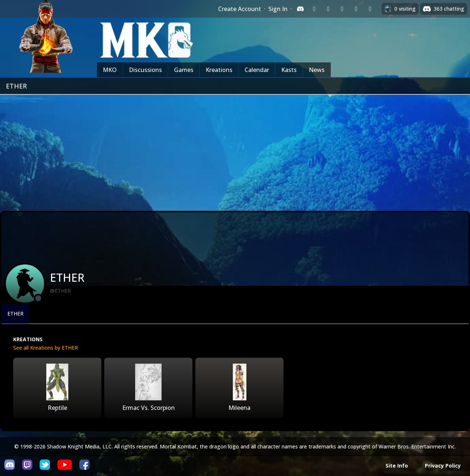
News (317, 70)
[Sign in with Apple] (356, 9)
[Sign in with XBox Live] (370, 9)
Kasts (289, 70)
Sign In (278, 9)
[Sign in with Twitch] (314, 9)
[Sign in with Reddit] (342, 9)
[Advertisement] (235, 150)
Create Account (240, 9)
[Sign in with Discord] (300, 9)
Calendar (257, 70)
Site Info (397, 466)
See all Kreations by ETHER (46, 348)
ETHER (15, 313)
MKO (110, 70)
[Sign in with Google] (328, 9)
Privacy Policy (443, 466)
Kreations (219, 70)
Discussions (145, 70)
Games (184, 70)
